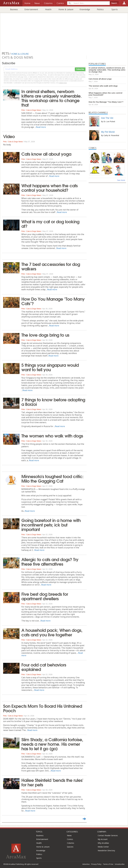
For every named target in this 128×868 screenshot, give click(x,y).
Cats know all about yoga (46, 154)
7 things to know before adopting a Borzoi (53, 402)
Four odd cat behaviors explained (44, 667)
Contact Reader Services (108, 835)
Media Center (103, 847)
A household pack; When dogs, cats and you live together (52, 632)
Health (48, 9)
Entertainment (31, 9)
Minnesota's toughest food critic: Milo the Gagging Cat (52, 478)
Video (9, 136)
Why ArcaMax (103, 843)
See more (121, 180)
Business (14, 9)
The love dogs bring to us (45, 335)
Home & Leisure (66, 9)
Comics (70, 839)
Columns (71, 843)
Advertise (86, 864)
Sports (115, 9)
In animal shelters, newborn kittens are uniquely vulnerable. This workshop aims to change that (51, 98)
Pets (23, 110)
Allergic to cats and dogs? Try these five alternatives (50, 561)
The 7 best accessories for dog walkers (51, 266)
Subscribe (80, 69)
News (69, 835)
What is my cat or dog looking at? (50, 223)
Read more (41, 127)
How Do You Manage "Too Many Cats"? (53, 301)
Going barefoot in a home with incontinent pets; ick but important (51, 524)
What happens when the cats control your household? (49, 187)
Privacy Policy (96, 864)
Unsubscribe (120, 864)
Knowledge (85, 9)
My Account (103, 839)
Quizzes (70, 847)
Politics (100, 9)
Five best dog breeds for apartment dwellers (45, 596)
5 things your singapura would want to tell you (50, 367)
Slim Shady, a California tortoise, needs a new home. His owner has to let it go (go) (52, 744)
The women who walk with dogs (52, 435)
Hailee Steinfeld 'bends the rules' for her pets (52, 782)
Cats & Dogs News (34, 110)
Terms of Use (108, 864)
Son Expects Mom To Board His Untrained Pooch (43, 708)
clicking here (63, 83)
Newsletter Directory (106, 851)
